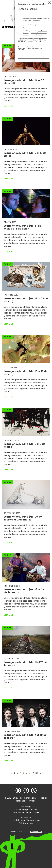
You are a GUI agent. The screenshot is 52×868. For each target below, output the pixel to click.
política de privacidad (39, 839)
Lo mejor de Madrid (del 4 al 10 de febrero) (25, 736)
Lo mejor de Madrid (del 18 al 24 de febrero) (24, 591)
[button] (16, 27)
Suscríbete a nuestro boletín (32, 810)
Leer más (9, 106)
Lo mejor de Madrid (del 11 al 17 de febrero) (25, 664)
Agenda (7, 46)
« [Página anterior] (9, 773)
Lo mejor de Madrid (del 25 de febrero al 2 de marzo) (23, 518)
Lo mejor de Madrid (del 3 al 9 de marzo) (25, 445)
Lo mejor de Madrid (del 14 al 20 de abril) (24, 82)
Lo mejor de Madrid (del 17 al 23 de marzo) (26, 300)
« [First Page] (7, 773)
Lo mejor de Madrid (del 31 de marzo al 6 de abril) (23, 227)
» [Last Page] (45, 773)
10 (33, 773)
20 (37, 773)
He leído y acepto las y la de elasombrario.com (36, 839)
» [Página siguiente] (43, 773)
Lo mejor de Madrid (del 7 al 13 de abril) (25, 154)
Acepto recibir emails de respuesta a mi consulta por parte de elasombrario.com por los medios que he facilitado (36, 828)
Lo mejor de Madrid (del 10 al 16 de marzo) (26, 373)
